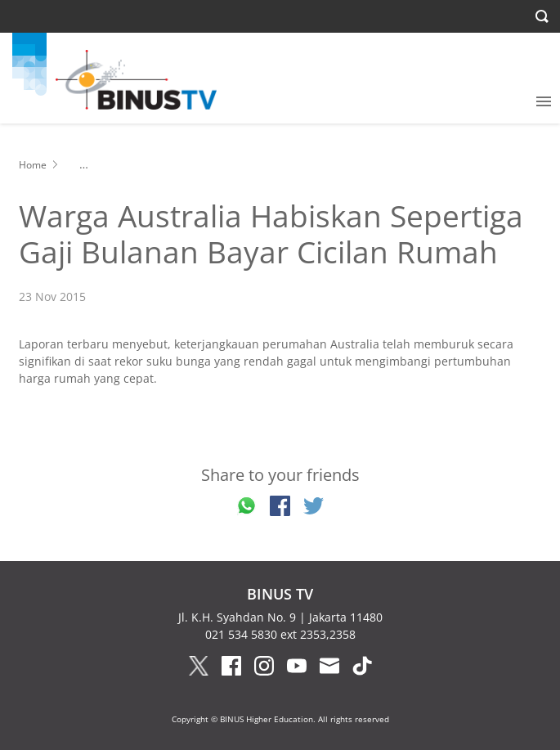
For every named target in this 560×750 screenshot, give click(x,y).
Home (33, 165)
